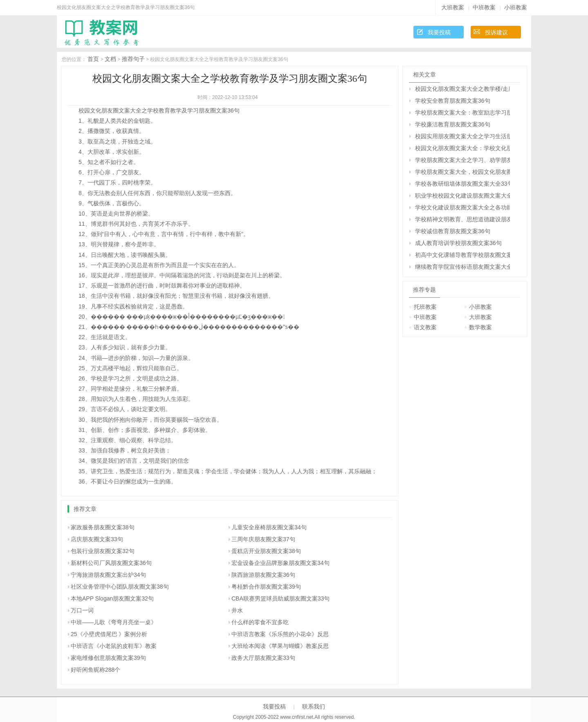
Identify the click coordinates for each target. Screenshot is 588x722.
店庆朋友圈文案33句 (97, 539)
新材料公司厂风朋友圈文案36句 (111, 563)
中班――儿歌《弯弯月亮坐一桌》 (114, 622)
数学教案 (480, 327)
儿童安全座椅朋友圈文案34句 (269, 527)
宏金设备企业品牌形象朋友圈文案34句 (281, 563)
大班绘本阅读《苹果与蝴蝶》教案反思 (280, 646)
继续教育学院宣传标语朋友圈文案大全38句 (462, 267)
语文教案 (425, 327)
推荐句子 (133, 59)
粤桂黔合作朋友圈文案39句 (266, 587)
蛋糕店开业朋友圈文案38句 (266, 551)
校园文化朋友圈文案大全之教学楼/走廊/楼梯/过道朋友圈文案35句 (462, 89)
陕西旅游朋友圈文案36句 (263, 575)
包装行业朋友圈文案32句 (103, 551)
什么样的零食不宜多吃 (260, 622)
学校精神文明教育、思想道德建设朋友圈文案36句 (462, 219)
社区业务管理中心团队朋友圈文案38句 (120, 587)
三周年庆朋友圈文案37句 (263, 539)
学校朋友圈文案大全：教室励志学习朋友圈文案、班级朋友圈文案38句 (462, 112)
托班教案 (425, 307)
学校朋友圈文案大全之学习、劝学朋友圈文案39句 (462, 160)
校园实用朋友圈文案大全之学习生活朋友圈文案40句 (462, 136)
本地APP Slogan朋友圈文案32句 (112, 598)
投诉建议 (496, 32)
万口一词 (82, 610)
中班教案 (484, 7)
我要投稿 (439, 32)
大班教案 (453, 7)
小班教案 (516, 7)
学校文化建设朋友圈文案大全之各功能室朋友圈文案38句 (462, 207)
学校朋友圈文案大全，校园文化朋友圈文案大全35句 (462, 172)
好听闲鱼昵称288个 (95, 670)
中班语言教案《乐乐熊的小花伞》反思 (280, 634)
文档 (110, 59)
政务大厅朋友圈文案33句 (263, 658)
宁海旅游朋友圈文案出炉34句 (108, 575)
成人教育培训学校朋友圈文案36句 (458, 243)
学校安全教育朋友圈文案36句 (453, 101)
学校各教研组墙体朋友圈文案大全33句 (462, 184)
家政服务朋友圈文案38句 (103, 527)
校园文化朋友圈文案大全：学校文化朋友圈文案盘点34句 (462, 148)
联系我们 (314, 706)
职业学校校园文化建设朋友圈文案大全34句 (462, 196)
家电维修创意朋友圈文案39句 (108, 658)
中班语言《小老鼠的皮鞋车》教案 (114, 646)
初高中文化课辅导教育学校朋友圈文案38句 (462, 255)
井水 (237, 610)
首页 (93, 59)
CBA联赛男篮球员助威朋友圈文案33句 (281, 598)
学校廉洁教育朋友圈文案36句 (453, 124)
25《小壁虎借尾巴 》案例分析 (109, 634)
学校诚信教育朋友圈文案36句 (453, 231)
